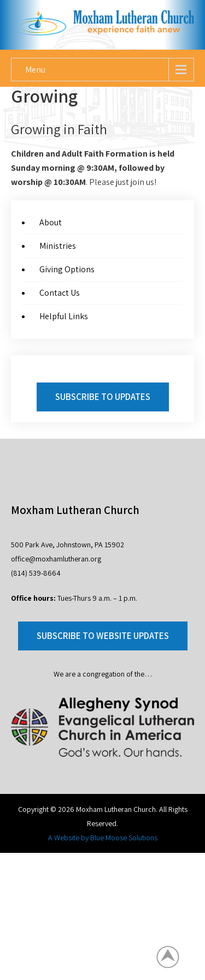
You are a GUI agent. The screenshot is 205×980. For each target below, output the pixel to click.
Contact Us (60, 293)
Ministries (58, 246)
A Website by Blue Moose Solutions (103, 838)
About (51, 222)
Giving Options (67, 269)
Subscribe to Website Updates (103, 636)
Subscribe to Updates (103, 397)
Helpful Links (64, 316)
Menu (35, 70)
